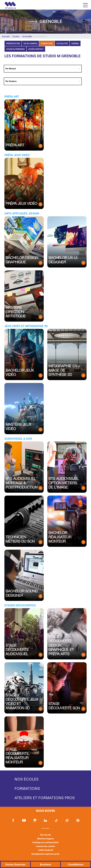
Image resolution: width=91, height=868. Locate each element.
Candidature (76, 864)
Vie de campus (30, 44)
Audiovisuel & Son (18, 439)
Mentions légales (46, 839)
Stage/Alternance (15, 49)
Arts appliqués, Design (22, 214)
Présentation (13, 44)
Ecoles (16, 36)
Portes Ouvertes (15, 864)
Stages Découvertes (20, 605)
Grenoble (27, 36)
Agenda (75, 44)
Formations (47, 44)
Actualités (62, 44)
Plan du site (45, 835)
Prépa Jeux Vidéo (17, 155)
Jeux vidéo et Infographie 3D (26, 326)
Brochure (45, 864)
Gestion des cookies (45, 846)
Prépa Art (12, 97)
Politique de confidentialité (45, 843)
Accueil (6, 36)
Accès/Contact (36, 49)
